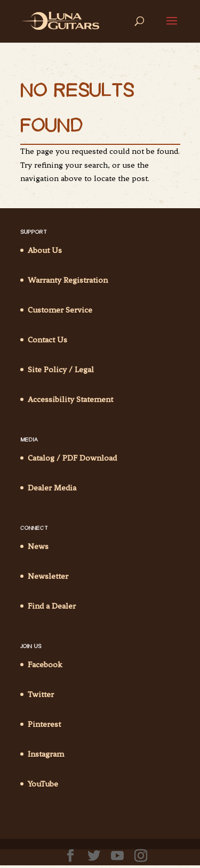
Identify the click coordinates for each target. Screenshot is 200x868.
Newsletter (48, 576)
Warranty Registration (68, 280)
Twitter (41, 694)
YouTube (43, 784)
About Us (45, 250)
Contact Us (47, 340)
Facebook (45, 665)
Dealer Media (52, 488)
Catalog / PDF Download (72, 458)
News (38, 546)
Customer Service (60, 310)
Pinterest (44, 724)
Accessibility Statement (70, 399)
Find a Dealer (52, 606)
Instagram (46, 754)
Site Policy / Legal (61, 370)
